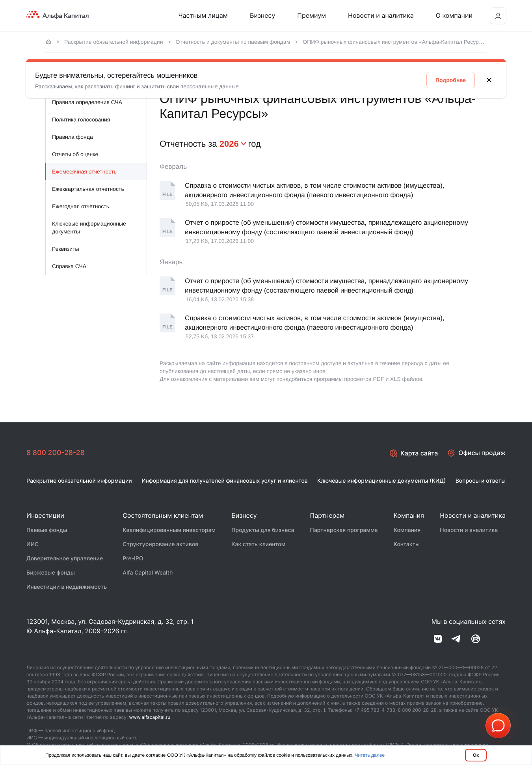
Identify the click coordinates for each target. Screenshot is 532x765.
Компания (407, 531)
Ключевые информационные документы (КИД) (381, 481)
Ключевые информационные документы (89, 228)
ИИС (33, 545)
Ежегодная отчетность (81, 206)
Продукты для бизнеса (263, 531)
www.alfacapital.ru (150, 717)
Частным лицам (203, 15)
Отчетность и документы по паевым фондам (233, 42)
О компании (454, 15)
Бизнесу (262, 15)
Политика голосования (81, 119)
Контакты (407, 545)
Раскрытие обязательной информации (114, 42)
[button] (498, 726)
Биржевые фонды (51, 573)
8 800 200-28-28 (56, 453)
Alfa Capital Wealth (148, 573)
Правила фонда (73, 137)
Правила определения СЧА (87, 102)
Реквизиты (66, 249)
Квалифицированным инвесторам (169, 531)
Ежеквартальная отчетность (88, 189)
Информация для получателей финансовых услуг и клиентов (225, 481)
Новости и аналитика (381, 15)
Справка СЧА (69, 266)
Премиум (312, 15)
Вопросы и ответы (481, 481)
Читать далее (370, 755)
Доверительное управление (65, 559)
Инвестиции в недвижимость (67, 587)
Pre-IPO (133, 559)
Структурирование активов (160, 545)
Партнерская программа (344, 531)
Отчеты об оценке (75, 154)
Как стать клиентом (258, 545)
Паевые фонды (47, 531)
